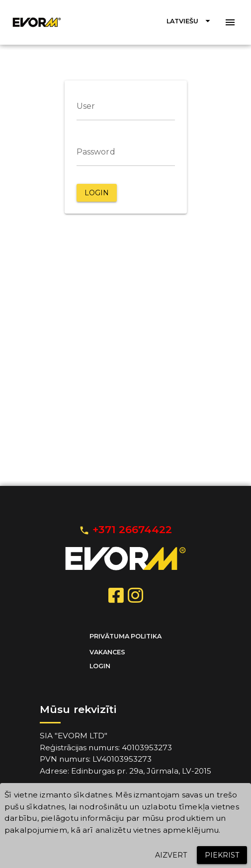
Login (100, 666)
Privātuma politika (125, 636)
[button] (190, 21)
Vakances (107, 652)
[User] (126, 106)
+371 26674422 (125, 529)
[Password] (126, 152)
